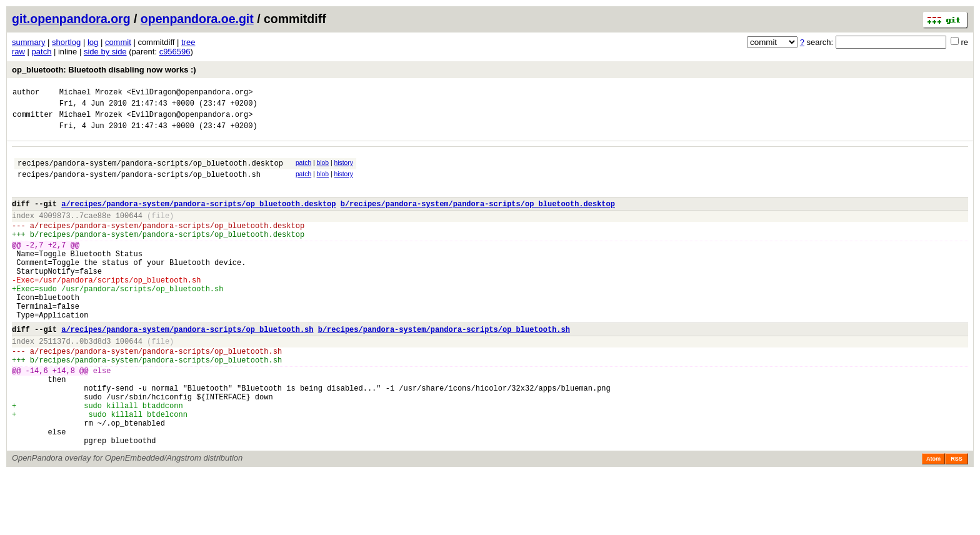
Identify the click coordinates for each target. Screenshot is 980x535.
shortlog (66, 42)
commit (118, 42)
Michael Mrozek (91, 93)
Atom (933, 521)
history (343, 170)
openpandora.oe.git (197, 19)
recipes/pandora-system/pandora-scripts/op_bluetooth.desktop (150, 172)
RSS (957, 521)
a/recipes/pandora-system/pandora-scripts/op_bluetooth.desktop (198, 218)
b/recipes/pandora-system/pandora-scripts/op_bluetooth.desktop (478, 218)
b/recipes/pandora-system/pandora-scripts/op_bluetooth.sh (444, 368)
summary (28, 42)
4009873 (54, 232)
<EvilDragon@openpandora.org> (190, 93)
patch (42, 52)
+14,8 (64, 417)
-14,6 (37, 417)
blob (323, 170)
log (93, 42)
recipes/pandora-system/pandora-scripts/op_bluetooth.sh (139, 185)
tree (188, 42)
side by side (105, 52)
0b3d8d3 (95, 382)
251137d (54, 382)
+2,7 (57, 267)
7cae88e (95, 232)
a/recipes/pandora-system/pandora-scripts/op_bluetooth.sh (187, 368)
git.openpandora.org (71, 19)
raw (18, 52)
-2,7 (35, 267)
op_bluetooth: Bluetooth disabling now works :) (104, 70)
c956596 (175, 52)
